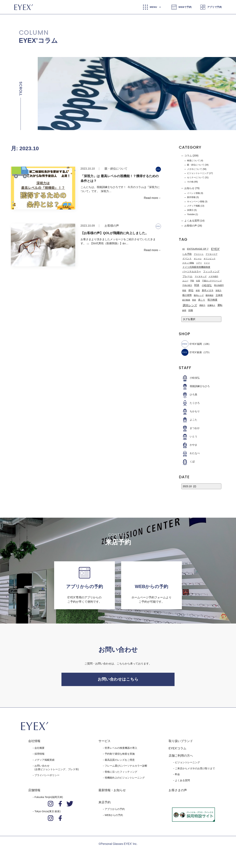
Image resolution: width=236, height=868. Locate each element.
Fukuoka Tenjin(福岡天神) (49, 799)
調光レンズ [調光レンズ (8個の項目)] (190, 305)
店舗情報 (34, 792)
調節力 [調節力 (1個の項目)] (202, 305)
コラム (188, 156)
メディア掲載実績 (44, 762)
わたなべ (191, 453)
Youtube (191, 214)
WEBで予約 (185, 7)
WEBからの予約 (114, 817)
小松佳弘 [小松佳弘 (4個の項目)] (207, 285)
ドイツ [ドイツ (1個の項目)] (207, 263)
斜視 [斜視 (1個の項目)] (198, 290)
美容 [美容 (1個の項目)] (194, 300)
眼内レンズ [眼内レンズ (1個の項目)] (199, 295)
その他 (190, 182)
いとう (189, 436)
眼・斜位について (116, 169)
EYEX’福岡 (192, 344)
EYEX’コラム (38, 41)
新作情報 (191, 197)
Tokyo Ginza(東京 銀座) (48, 813)
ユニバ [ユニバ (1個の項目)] (185, 281)
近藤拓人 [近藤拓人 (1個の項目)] (211, 305)
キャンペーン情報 (196, 202)
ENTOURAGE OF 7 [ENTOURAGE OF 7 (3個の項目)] (198, 249)
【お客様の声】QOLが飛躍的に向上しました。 (115, 233)
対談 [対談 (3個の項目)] (197, 285)
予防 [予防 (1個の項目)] (192, 281)
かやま (189, 445)
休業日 (190, 210)
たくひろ (191, 403)
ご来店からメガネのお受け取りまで (195, 770)
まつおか (191, 428)
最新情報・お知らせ (112, 792)
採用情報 (39, 756)
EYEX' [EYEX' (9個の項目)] (215, 249)
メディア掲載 (193, 206)
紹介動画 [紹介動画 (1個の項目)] (186, 300)
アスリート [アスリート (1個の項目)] (199, 254)
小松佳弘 (191, 378)
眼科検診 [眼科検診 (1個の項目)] (210, 295)
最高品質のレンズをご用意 (120, 762)
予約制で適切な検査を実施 (120, 756)
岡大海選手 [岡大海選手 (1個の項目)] (219, 285)
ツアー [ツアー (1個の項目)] (199, 263)
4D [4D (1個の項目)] (183, 249)
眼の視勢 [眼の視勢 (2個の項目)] (187, 295)
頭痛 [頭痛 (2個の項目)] (191, 310)
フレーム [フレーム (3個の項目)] (187, 276)
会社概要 (39, 750)
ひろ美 (189, 395)
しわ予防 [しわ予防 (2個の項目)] (187, 254)
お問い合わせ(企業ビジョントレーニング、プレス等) (57, 769)
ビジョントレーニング (198, 173)
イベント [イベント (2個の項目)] (187, 259)
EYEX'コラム (178, 750)
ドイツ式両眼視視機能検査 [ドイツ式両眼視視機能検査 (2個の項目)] (196, 267)
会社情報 (34, 743)
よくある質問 (192, 221)
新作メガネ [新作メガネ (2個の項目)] (208, 290)
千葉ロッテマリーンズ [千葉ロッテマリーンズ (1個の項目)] (212, 281)
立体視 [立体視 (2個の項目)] (219, 295)
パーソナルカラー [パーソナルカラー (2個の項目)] (192, 272)
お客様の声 (112, 226)
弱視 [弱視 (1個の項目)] (184, 290)
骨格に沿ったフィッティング (121, 774)
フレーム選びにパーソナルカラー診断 (126, 768)
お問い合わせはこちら (118, 680)
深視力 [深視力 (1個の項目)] (218, 290)
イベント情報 (193, 193)
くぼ (188, 462)
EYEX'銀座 (192, 352)
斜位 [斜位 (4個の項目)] (191, 290)
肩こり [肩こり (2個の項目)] (202, 300)
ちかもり (191, 411)
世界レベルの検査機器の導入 (121, 750)
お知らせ (189, 188)
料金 (177, 776)
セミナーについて (196, 177)
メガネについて (195, 169)
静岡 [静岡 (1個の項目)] (184, 310)
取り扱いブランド (181, 743)
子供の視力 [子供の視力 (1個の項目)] (187, 285)
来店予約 (105, 804)
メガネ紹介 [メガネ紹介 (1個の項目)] (213, 276)
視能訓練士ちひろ (196, 386)
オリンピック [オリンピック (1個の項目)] (210, 259)
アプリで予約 (215, 7)
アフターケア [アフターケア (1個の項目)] (212, 254)
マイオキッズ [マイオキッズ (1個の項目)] (201, 276)
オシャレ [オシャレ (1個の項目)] (198, 259)
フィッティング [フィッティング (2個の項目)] (211, 272)
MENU (154, 7)
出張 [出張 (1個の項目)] (198, 281)
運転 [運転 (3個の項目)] (220, 305)
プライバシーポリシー (47, 777)
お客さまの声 (178, 792)
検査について (193, 161)
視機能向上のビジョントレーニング (125, 780)
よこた (189, 420)
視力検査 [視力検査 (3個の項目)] (212, 300)
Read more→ (152, 198)
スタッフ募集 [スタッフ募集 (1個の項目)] (188, 263)
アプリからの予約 (115, 811)
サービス (105, 743)
